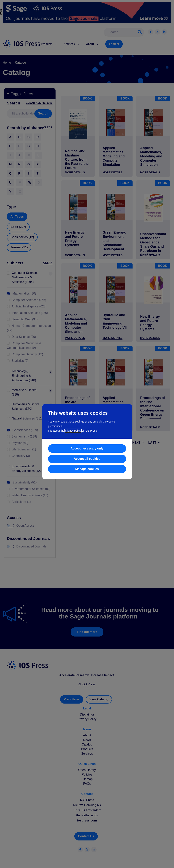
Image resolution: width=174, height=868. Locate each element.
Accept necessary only (87, 448)
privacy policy (73, 431)
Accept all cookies (87, 459)
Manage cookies (87, 469)
